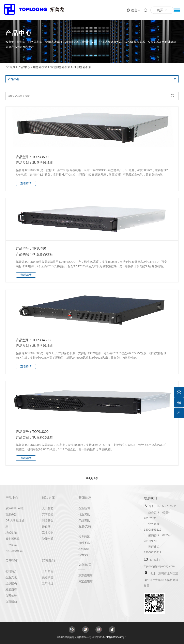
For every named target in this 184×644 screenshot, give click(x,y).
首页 (12, 67)
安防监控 (48, 514)
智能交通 (48, 539)
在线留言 (84, 549)
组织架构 (11, 583)
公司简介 (11, 571)
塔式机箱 (11, 533)
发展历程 (11, 590)
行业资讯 (84, 514)
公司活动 (11, 602)
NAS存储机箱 (14, 551)
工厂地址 (48, 583)
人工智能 (48, 508)
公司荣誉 (11, 596)
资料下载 (84, 543)
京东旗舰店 (86, 575)
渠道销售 (48, 577)
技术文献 (84, 555)
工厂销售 (48, 571)
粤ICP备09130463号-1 (114, 637)
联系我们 (48, 561)
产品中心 (24, 67)
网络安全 (48, 520)
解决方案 (48, 498)
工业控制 (48, 533)
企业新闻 (84, 508)
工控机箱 (11, 545)
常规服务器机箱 (60, 67)
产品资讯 (84, 520)
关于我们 (12, 561)
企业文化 (11, 577)
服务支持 (85, 526)
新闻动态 (85, 498)
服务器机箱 (40, 67)
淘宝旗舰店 (86, 581)
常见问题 (84, 537)
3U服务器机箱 (82, 67)
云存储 (46, 527)
